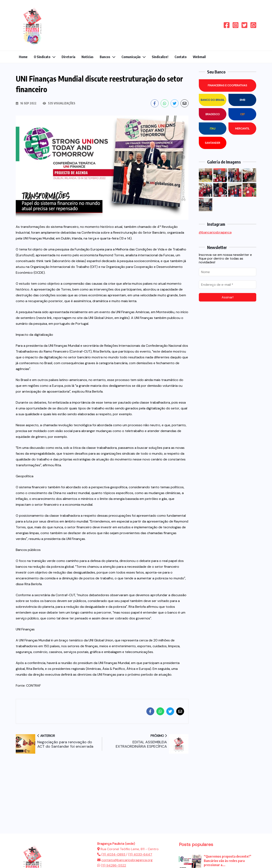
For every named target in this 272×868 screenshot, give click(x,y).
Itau (213, 129)
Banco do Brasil (213, 100)
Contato (181, 57)
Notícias (87, 57)
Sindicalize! (160, 57)
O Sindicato (42, 57)
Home (23, 57)
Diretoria (68, 57)
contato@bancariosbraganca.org (127, 860)
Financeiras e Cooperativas (227, 85)
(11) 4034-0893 (114, 854)
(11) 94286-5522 (114, 865)
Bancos (105, 57)
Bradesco (213, 114)
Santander (212, 143)
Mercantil (242, 129)
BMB (242, 100)
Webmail (199, 57)
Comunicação (131, 57)
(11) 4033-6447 (140, 854)
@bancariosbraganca (215, 232)
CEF (242, 114)
